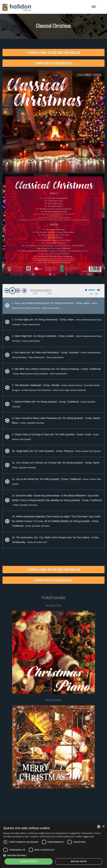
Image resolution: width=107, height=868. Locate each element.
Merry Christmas (53, 700)
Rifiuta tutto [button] (79, 861)
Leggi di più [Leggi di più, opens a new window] (88, 837)
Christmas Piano (53, 605)
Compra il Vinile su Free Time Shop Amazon (53, 53)
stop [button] (24, 291)
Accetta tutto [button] (28, 861)
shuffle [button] (96, 294)
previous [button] (7, 291)
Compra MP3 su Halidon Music (53, 63)
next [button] (18, 291)
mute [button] (86, 290)
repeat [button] (91, 294)
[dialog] (53, 845)
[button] (53, 855)
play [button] (12, 291)
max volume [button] (99, 290)
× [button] (103, 827)
